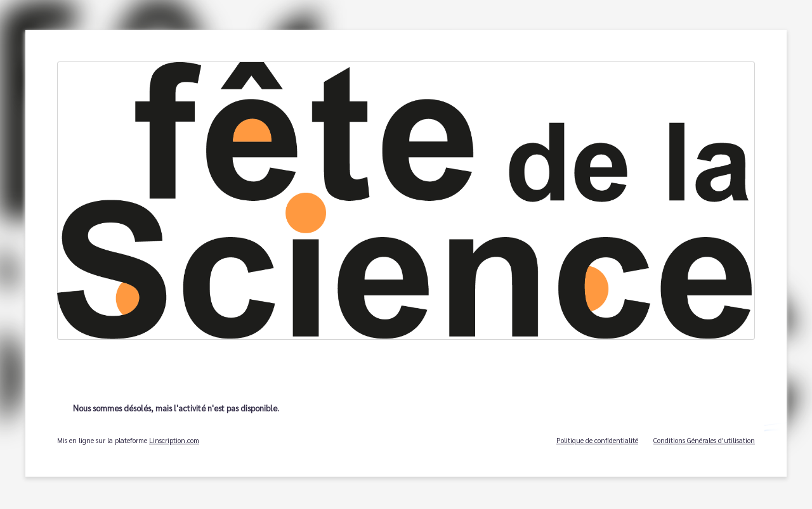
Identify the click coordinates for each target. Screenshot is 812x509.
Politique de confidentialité (597, 440)
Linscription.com (174, 440)
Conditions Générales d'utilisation (704, 440)
